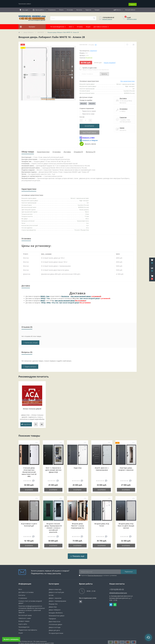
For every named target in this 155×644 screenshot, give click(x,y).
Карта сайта (23, 620)
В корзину (92, 125)
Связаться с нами (25, 615)
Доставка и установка (26, 589)
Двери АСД (53, 603)
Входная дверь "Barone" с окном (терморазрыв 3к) (77, 524)
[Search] (94, 17)
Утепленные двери (55, 621)
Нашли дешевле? (110, 61)
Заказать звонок (107, 18)
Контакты (79, 9)
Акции (88, 25)
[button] (152, 277)
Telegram (111, 601)
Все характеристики (128, 80)
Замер (121, 127)
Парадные (52, 615)
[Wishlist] (127, 43)
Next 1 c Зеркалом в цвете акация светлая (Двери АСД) (53, 468)
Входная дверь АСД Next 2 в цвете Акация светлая (126, 524)
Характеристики (43, 150)
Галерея (97, 9)
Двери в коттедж (55, 624)
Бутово (51, 592)
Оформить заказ (132, 18)
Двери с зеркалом (55, 594)
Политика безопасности (95, 572)
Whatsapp (115, 601)
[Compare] (133, 43)
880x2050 (83, 102)
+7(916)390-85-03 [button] (117, 586)
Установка (70, 9)
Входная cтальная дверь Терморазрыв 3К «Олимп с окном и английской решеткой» (53, 526)
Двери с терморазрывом (57, 597)
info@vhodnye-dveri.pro (118, 589)
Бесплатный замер (25, 612)
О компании (52, 9)
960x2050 (92, 102)
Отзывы (80, 25)
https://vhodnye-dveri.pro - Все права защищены (33, 638)
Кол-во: (82, 116)
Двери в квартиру (55, 586)
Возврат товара (24, 618)
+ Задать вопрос (30, 364)
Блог (71, 25)
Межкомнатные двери (57, 612)
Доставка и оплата (101, 25)
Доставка (123, 97)
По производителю (58, 25)
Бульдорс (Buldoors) (56, 609)
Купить (104, 73)
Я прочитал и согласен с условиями (99, 572)
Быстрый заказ (92, 131)
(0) (96, 43)
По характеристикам (56, 630)
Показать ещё (77, 553)
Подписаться (129, 568)
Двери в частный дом (56, 589)
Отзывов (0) (78, 150)
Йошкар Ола (53, 600)
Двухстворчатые (55, 618)
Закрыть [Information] (133, 3)
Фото (20, 586)
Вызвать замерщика (11, 639)
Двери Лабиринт (29, 31)
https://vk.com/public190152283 (81, 598)
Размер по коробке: (86, 99)
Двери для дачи (54, 627)
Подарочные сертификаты (28, 626)
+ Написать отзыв (30, 340)
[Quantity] (86, 119)
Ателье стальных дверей (32, 407)
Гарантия (88, 9)
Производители (24, 623)
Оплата (61, 9)
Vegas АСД (77, 466)
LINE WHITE (41, 31)
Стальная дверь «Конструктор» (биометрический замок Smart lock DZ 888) (29, 470)
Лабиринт (94, 49)
